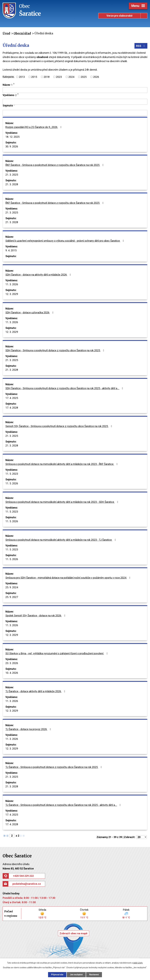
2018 (47, 77)
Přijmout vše (57, 975)
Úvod (6, 33)
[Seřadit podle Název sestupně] (14, 85)
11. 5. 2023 (12, 474)
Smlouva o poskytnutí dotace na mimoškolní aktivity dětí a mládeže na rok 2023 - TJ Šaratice (61, 540)
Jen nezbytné (76, 975)
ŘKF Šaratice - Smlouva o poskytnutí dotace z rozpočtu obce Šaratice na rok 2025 (55, 165)
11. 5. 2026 (12, 483)
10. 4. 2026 (12, 673)
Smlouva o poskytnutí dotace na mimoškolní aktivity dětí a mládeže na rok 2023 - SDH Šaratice (62, 502)
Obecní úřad (22, 33)
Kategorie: (8, 77)
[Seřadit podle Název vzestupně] (14, 83)
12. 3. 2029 (12, 294)
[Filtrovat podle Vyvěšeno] (75, 102)
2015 (34, 77)
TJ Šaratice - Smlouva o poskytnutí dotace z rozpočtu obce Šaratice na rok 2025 (54, 767)
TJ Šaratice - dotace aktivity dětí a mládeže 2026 (36, 691)
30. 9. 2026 (12, 146)
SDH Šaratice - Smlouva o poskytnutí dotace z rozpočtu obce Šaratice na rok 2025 (55, 350)
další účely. (138, 963)
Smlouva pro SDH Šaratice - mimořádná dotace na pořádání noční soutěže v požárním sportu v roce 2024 (68, 578)
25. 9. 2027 (12, 597)
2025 (84, 77)
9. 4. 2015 (11, 250)
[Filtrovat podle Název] (75, 90)
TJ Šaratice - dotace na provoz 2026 (29, 729)
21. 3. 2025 (12, 175)
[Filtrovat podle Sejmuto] (75, 113)
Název (8, 85)
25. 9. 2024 (12, 587)
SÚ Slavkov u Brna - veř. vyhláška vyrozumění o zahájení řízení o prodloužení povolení (57, 653)
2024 (71, 77)
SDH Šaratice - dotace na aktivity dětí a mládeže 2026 (39, 275)
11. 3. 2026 (12, 284)
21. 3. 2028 (12, 184)
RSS (141, 46)
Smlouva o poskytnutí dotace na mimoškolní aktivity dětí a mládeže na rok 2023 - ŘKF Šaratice (62, 464)
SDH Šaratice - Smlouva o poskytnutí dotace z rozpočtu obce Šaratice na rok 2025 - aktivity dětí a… (65, 388)
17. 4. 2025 (12, 398)
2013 (22, 77)
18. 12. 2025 (12, 137)
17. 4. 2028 (12, 408)
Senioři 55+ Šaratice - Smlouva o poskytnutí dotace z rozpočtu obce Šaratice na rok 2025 (59, 426)
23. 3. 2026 (12, 663)
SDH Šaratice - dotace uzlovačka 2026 (30, 312)
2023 (59, 77)
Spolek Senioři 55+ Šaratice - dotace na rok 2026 (36, 616)
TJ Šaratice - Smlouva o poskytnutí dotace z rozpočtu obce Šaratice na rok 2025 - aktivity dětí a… (64, 805)
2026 (96, 77)
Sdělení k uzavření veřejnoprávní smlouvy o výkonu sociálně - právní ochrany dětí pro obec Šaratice (65, 241)
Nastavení (94, 975)
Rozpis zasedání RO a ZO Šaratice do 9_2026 (34, 127)
